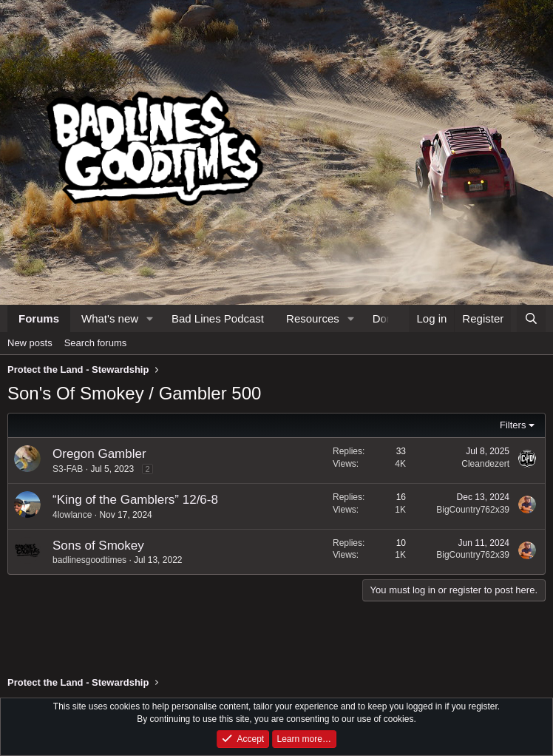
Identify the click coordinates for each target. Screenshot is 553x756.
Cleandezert (485, 464)
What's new (110, 318)
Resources (313, 318)
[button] (150, 318)
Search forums (96, 343)
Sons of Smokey (98, 546)
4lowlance (72, 515)
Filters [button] (513, 425)
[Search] (531, 318)
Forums (39, 318)
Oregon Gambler (99, 454)
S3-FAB (68, 469)
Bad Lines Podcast (218, 318)
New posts (30, 343)
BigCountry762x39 (473, 510)
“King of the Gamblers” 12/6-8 (135, 500)
